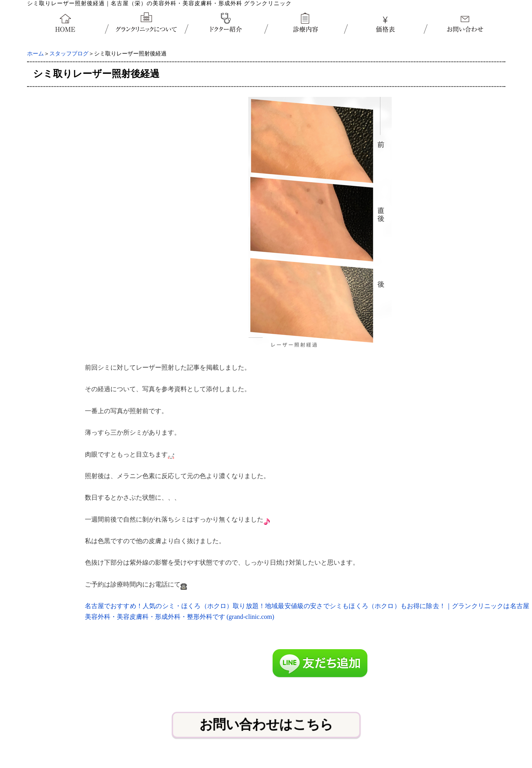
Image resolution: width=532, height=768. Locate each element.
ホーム (35, 54)
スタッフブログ (69, 54)
